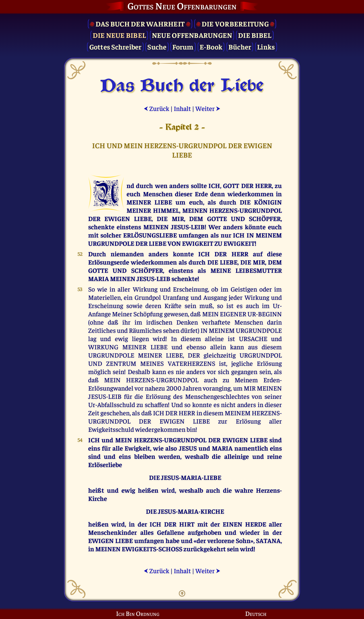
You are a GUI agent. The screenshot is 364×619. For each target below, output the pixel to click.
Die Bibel (255, 35)
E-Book (211, 47)
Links (266, 47)
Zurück (156, 108)
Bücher (240, 47)
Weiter (208, 108)
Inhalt (182, 108)
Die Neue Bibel (119, 35)
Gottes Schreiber (115, 47)
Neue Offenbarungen (192, 35)
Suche (157, 47)
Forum (183, 47)
